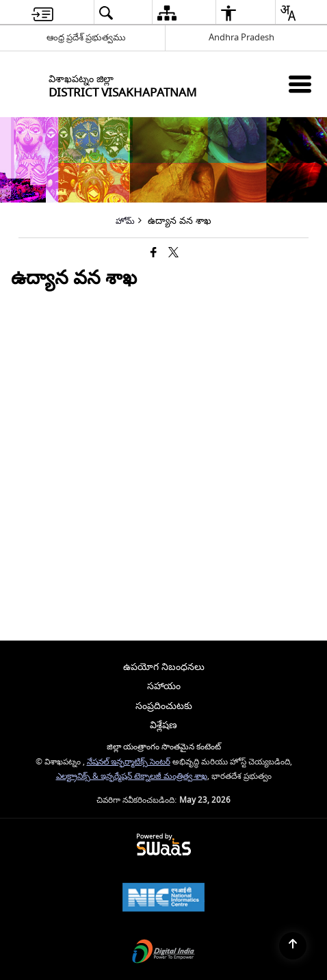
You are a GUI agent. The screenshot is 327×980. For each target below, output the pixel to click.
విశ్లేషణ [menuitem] (163, 725)
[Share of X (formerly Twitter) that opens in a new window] (173, 254)
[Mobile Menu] (300, 84)
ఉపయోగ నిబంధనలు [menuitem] (164, 667)
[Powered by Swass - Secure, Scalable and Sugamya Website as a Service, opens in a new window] (164, 846)
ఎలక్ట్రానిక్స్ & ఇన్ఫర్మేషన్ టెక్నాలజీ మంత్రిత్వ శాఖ (132, 776)
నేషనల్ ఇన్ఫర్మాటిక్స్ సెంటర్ (129, 762)
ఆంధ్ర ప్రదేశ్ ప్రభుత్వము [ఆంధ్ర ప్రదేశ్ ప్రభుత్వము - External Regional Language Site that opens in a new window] (86, 37)
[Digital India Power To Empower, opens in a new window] (163, 953)
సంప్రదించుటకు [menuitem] (164, 706)
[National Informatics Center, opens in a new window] (163, 899)
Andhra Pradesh (241, 37)
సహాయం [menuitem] (164, 686)
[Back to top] (293, 946)
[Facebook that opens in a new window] (154, 254)
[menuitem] (42, 13)
